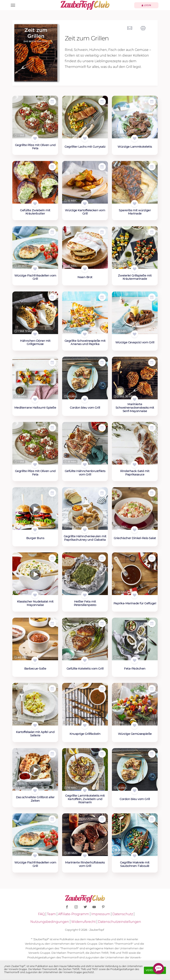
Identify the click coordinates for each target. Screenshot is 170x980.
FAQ (41, 914)
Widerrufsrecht (83, 922)
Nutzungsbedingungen (50, 922)
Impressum (101, 914)
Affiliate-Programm (74, 914)
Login (146, 5)
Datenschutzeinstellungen (120, 922)
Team (51, 914)
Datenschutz (123, 914)
